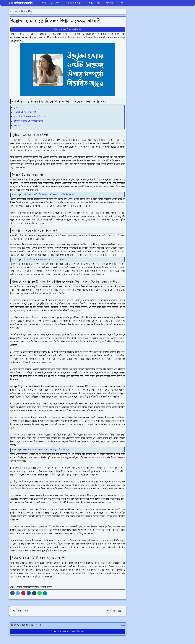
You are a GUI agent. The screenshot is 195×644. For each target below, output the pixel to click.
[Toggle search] (183, 3)
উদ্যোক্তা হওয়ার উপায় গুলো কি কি (68, 29)
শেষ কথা (17, 126)
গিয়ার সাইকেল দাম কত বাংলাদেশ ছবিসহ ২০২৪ (44, 260)
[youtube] (173, 3)
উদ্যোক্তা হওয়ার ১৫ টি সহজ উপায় (28, 121)
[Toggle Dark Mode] (179, 3)
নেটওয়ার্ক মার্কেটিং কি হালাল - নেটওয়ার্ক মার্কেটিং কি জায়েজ (49, 195)
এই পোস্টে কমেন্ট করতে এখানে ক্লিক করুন (68, 632)
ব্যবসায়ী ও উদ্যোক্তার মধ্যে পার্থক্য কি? (30, 117)
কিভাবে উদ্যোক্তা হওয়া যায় (25, 112)
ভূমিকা (17, 108)
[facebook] (164, 3)
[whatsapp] (168, 3)
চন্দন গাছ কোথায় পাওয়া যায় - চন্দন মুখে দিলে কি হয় (46, 450)
